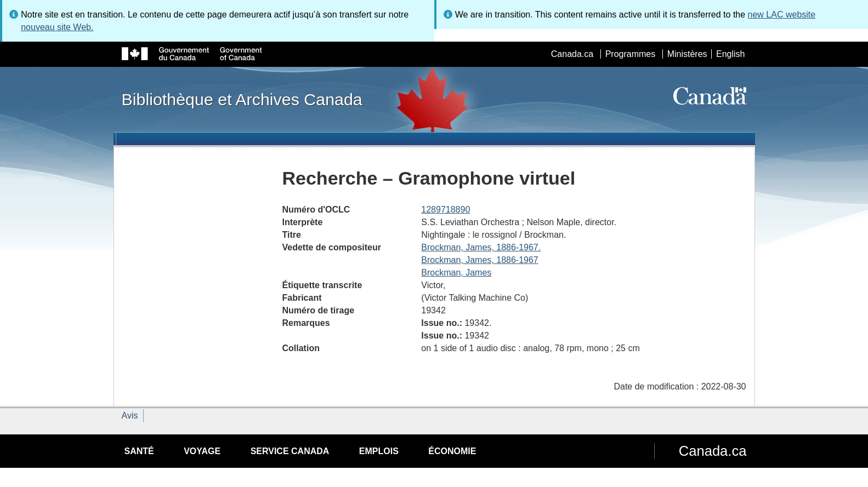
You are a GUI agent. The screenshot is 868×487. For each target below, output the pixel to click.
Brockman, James (456, 273)
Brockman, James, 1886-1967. (481, 247)
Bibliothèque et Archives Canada (242, 99)
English (730, 54)
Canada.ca (572, 54)
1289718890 (446, 210)
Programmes (631, 54)
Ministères (687, 54)
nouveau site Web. (57, 27)
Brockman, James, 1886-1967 (480, 260)
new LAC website (782, 15)
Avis (130, 416)
